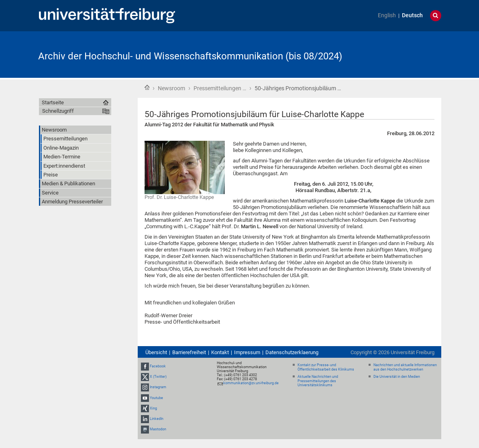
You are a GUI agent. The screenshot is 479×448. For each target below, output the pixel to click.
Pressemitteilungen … (220, 88)
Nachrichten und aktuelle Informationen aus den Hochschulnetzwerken (405, 367)
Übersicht (156, 352)
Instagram (158, 387)
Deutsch (412, 15)
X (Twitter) (158, 377)
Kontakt (220, 352)
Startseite (147, 87)
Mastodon (158, 429)
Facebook (158, 366)
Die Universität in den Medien (397, 377)
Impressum (247, 352)
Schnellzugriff (58, 111)
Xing (153, 408)
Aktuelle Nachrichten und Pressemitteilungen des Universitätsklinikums (318, 381)
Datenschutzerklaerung (292, 352)
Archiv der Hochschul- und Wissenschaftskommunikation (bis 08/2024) (190, 56)
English (387, 15)
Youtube (156, 398)
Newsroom (171, 88)
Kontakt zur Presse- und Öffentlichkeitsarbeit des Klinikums (326, 367)
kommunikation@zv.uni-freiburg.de (251, 383)
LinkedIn (157, 419)
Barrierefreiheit (189, 352)
